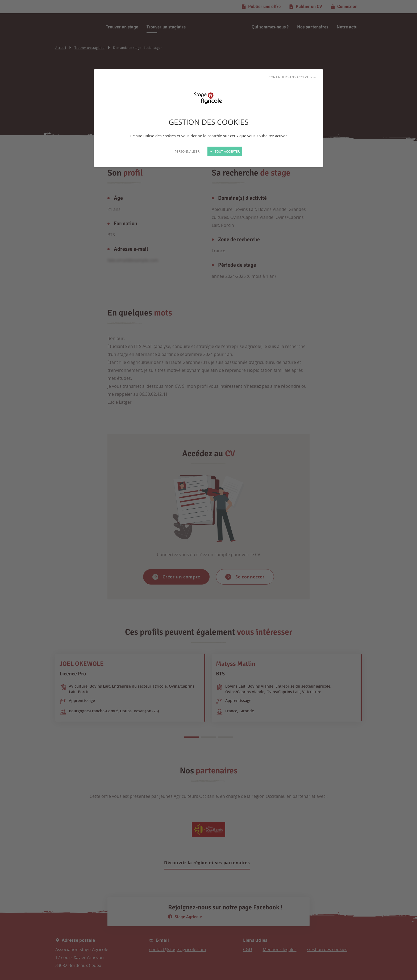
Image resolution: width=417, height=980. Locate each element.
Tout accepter (225, 151)
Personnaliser (187, 151)
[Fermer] (208, 490)
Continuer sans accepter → (292, 77)
